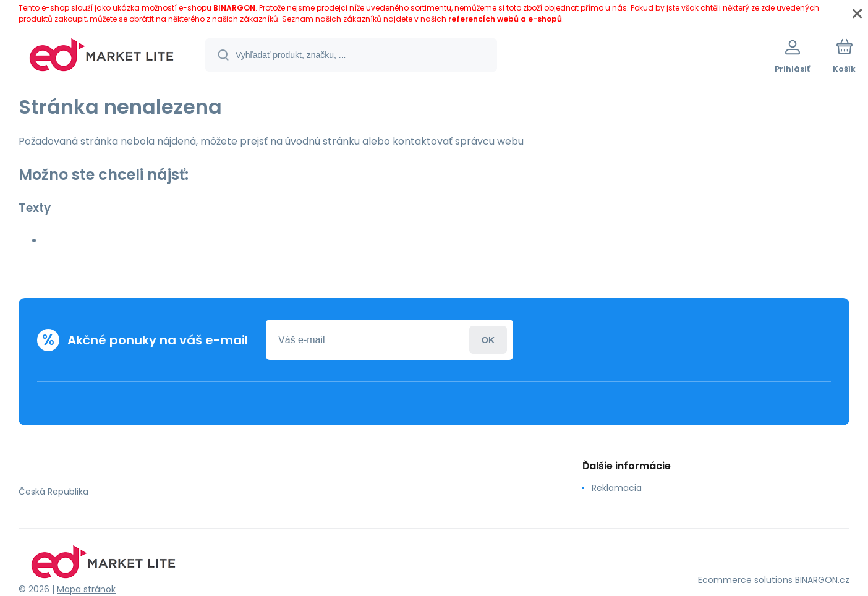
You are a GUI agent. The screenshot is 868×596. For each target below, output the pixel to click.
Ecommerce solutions (745, 580)
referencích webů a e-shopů (505, 19)
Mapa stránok (86, 589)
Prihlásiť (488, 340)
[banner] (102, 57)
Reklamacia (617, 488)
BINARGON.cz (822, 580)
